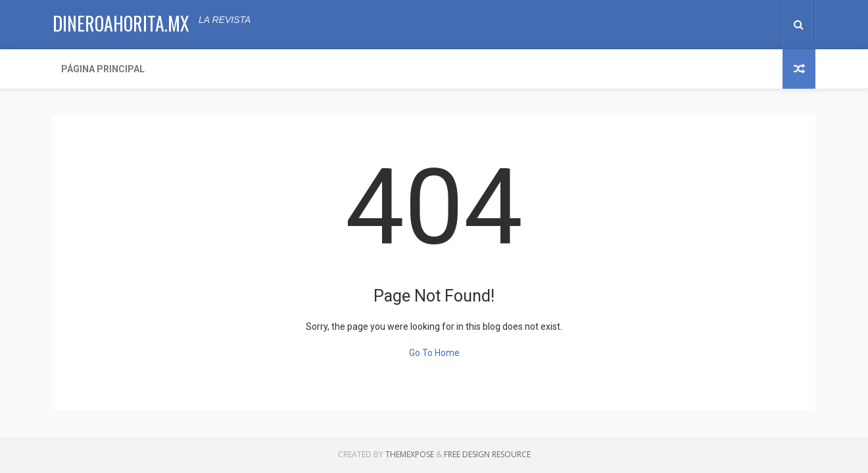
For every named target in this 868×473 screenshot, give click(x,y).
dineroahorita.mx (121, 23)
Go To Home (434, 353)
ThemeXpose (410, 454)
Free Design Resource (487, 454)
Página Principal (103, 69)
